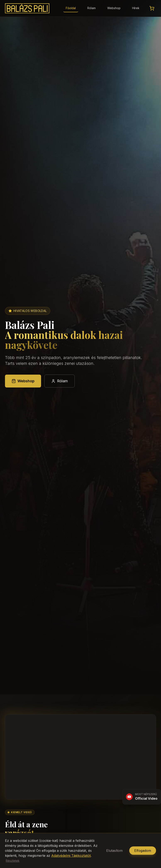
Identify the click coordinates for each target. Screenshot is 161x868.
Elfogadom (143, 851)
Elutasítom (114, 851)
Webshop (114, 8)
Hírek (136, 8)
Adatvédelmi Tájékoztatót (71, 856)
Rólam (91, 8)
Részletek (13, 861)
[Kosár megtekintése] (152, 8)
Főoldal (71, 8)
